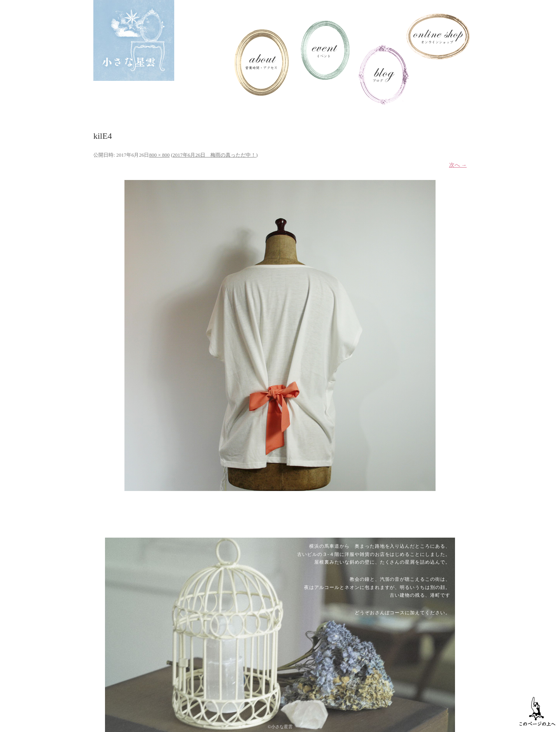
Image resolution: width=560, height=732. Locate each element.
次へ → (458, 165)
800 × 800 (159, 155)
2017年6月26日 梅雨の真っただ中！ (214, 155)
